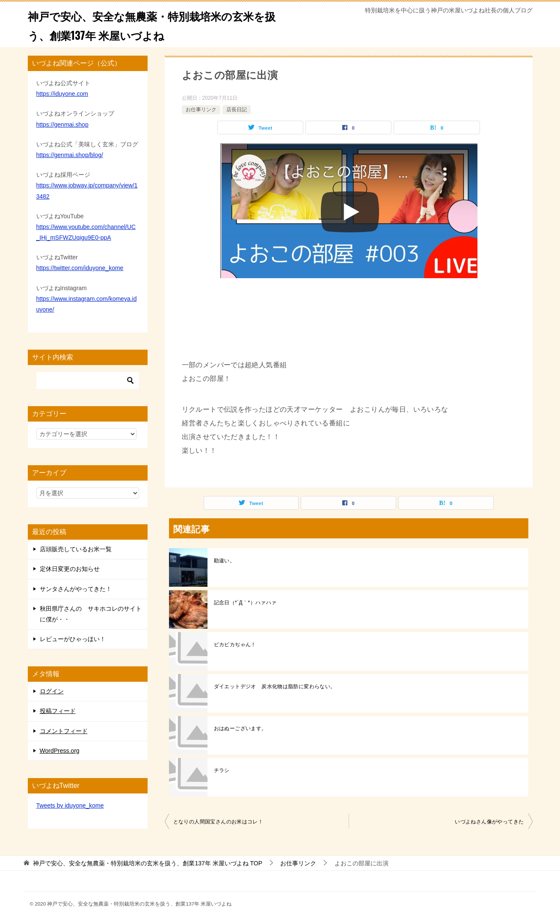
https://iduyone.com (62, 94)
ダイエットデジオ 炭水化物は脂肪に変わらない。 (275, 686)
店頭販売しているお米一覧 (76, 549)
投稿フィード (58, 711)
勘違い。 (225, 561)
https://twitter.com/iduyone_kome (80, 268)
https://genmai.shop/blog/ (70, 155)
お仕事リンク (201, 110)
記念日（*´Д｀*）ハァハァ (245, 603)
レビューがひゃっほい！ (73, 639)
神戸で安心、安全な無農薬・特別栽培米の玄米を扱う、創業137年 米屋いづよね (150, 24)
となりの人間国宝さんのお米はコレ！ (218, 822)
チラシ (222, 770)
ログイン (52, 691)
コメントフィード (64, 731)
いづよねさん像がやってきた (489, 822)
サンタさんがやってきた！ (76, 589)
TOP (148, 863)
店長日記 (237, 110)
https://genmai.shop (62, 125)
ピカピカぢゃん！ (235, 645)
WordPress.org (60, 751)
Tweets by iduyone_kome (70, 805)
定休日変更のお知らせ (70, 569)
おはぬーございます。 (240, 728)
